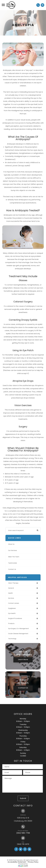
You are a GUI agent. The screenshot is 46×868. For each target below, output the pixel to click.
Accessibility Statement (17, 862)
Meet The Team (14, 557)
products (11, 623)
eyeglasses (12, 608)
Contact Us (12, 569)
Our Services (13, 550)
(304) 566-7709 (23, 833)
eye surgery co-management (18, 629)
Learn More (23, 659)
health (10, 593)
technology (12, 639)
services (11, 598)
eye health (12, 613)
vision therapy (13, 583)
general (11, 588)
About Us (11, 544)
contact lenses (14, 603)
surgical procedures (15, 618)
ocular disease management (18, 634)
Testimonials (13, 563)
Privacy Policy (33, 862)
